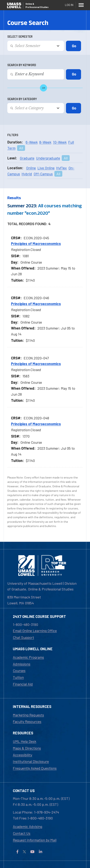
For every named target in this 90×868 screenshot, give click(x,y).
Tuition (18, 677)
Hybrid (27, 174)
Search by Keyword (22, 65)
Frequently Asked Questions (35, 768)
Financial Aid (23, 684)
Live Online (46, 168)
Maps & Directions (27, 748)
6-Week (32, 142)
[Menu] (81, 5)
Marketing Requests (28, 715)
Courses (19, 670)
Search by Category (22, 99)
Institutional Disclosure (31, 761)
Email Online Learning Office (35, 631)
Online (31, 168)
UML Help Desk (25, 741)
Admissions (22, 664)
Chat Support (23, 637)
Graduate (27, 158)
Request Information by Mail (35, 840)
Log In (69, 5)
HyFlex (61, 168)
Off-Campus (43, 174)
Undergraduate (48, 158)
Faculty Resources (27, 721)
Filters (13, 135)
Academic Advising (27, 826)
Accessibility (22, 755)
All (21, 148)
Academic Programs (28, 657)
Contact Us (22, 833)
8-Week (45, 142)
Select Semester (20, 37)
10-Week (60, 142)
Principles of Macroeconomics (36, 244)
